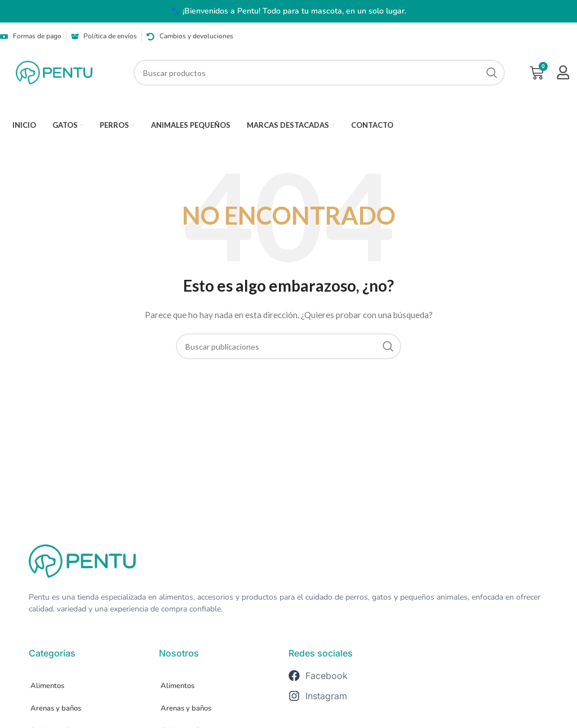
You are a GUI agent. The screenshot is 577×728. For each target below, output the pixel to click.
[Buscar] (319, 73)
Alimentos (47, 686)
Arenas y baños (56, 708)
